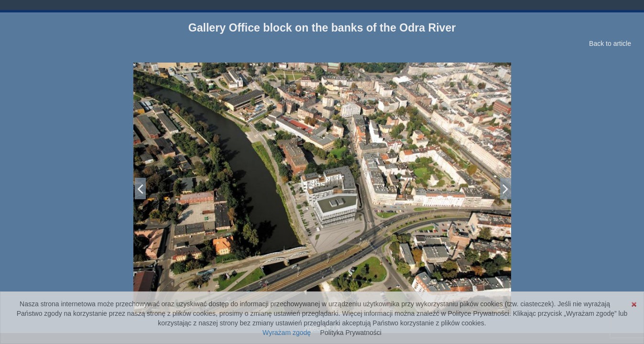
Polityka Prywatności (351, 333)
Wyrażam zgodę (287, 333)
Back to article (610, 43)
